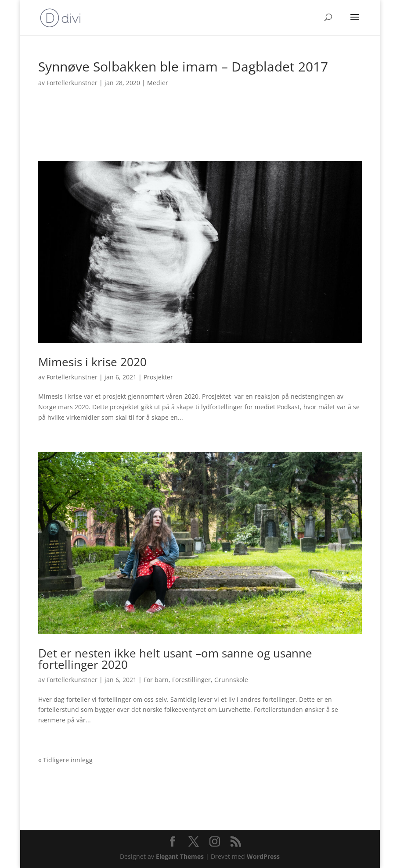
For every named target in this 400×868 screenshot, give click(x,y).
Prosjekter (158, 377)
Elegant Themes (180, 856)
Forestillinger (191, 680)
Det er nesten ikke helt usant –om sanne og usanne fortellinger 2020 (175, 659)
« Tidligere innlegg (65, 760)
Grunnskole (231, 680)
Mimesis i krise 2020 (92, 362)
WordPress (263, 856)
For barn (156, 680)
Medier (158, 83)
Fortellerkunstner (72, 83)
